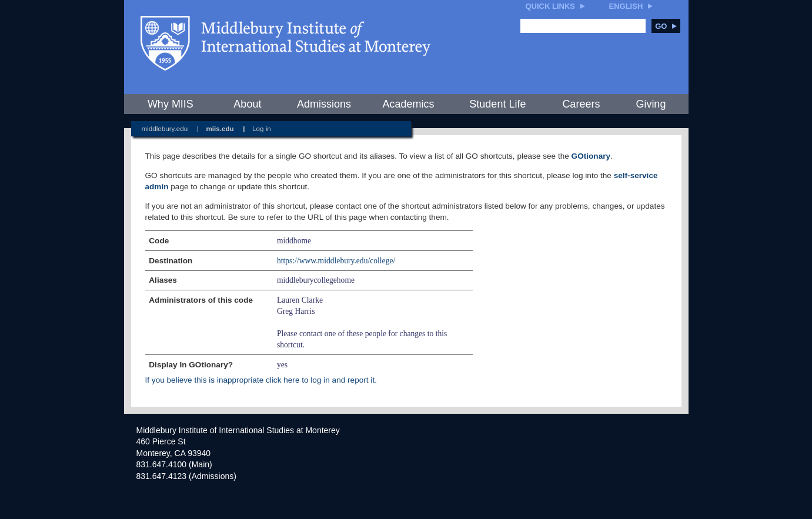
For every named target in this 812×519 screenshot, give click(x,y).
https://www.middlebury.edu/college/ (336, 261)
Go (666, 26)
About (247, 104)
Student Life (497, 104)
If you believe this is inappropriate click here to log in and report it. (261, 380)
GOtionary (591, 156)
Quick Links (551, 6)
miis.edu (220, 128)
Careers (581, 104)
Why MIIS (171, 104)
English (626, 6)
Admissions (324, 104)
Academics (408, 104)
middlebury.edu (165, 128)
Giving (651, 104)
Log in (262, 128)
